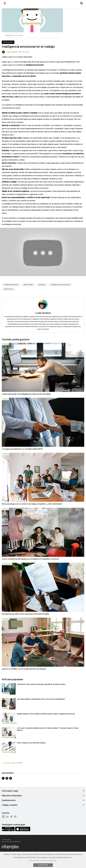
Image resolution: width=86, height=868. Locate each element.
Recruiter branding (8, 737)
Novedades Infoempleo (10, 723)
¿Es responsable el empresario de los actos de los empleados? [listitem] (41, 699)
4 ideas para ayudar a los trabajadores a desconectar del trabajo (26, 394)
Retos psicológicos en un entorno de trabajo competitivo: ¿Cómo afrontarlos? (32, 504)
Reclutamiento (7, 564)
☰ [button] (5, 3)
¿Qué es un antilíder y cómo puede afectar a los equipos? (24, 669)
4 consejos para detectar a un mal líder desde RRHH (22, 449)
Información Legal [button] (10, 791)
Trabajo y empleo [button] (10, 805)
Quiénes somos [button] (9, 800)
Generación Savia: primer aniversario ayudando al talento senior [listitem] (41, 684)
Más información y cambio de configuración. (43, 861)
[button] (81, 3)
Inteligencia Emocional (60, 285)
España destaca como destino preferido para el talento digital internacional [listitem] (46, 714)
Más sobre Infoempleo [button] (12, 796)
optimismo (9, 289)
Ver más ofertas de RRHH (13, 763)
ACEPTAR (43, 865)
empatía (42, 285)
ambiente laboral (11, 285)
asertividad (28, 285)
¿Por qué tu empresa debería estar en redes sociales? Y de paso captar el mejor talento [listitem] (48, 729)
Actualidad (8, 42)
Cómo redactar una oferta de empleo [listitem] (31, 743)
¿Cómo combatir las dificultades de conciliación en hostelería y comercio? (31, 559)
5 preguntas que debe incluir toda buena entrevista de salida (25, 614)
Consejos (5, 344)
